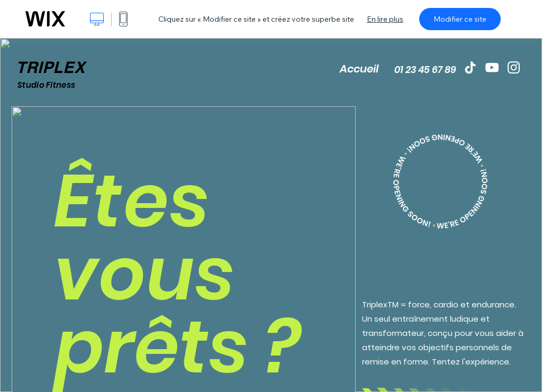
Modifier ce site (460, 19)
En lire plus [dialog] (385, 19)
